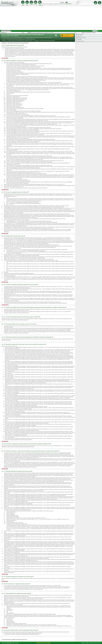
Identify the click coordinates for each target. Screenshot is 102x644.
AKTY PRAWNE (27, 5)
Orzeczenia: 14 (4, 282)
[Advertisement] (51, 18)
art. (13, 51)
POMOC (87, 643)
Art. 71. (20, 317)
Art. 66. (19, 61)
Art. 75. (16, 471)
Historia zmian (80, 34)
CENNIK (36, 5)
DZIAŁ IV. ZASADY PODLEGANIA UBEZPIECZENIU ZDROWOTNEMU (17, 41)
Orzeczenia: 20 (4, 441)
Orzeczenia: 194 (5, 305)
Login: (78, 2)
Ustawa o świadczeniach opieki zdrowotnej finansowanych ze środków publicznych (23, 35)
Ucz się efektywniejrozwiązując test (67, 35)
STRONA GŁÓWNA (23, 5)
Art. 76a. (15, 584)
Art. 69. (19, 285)
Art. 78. (19, 630)
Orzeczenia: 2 (4, 628)
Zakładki (79, 39)
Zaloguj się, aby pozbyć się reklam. (89, 33)
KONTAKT (92, 643)
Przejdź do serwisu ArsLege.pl (43, 643)
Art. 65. (12, 45)
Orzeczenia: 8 (4, 574)
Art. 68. (13, 236)
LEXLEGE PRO (51, 33)
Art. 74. (30, 451)
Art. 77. (16, 593)
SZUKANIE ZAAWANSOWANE (40, 5)
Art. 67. (15, 192)
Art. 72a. (27, 337)
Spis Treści (79, 36)
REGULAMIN (98, 643)
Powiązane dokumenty (81, 37)
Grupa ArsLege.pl (15, 643)
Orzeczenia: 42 (4, 58)
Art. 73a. (26, 444)
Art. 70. (33, 307)
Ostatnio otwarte (80, 41)
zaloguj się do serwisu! (65, 4)
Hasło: (78, 4)
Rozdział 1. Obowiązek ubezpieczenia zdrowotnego (44, 41)
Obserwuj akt (56, 36)
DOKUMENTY (31, 5)
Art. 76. (17, 577)
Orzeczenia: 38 (4, 234)
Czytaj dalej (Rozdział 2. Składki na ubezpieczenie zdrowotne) (14, 639)
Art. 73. (23, 344)
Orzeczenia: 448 (5, 190)
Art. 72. (19, 324)
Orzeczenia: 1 (4, 469)
